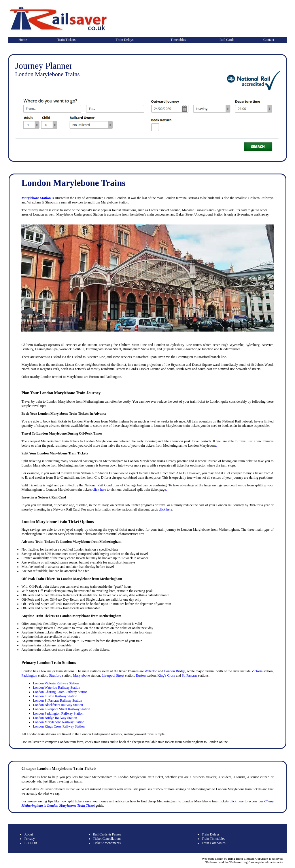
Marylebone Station (36, 198)
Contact (269, 40)
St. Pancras (189, 675)
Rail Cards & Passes (107, 834)
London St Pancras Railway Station (57, 701)
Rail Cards (227, 40)
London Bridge (175, 671)
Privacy (30, 839)
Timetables (178, 40)
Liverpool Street (113, 675)
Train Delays (125, 40)
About (29, 834)
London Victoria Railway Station (56, 683)
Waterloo (151, 671)
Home (23, 40)
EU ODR (31, 843)
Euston (141, 675)
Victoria (257, 671)
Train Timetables (213, 839)
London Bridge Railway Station (55, 718)
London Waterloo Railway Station (56, 688)
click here (99, 490)
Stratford (55, 675)
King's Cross (166, 675)
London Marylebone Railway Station (58, 722)
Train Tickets (66, 40)
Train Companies (214, 843)
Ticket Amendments (107, 843)
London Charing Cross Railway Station (60, 692)
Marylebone (82, 675)
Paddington (29, 675)
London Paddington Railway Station (58, 713)
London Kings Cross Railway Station (59, 726)
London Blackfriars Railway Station (58, 705)
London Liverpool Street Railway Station (62, 709)
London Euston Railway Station (55, 696)
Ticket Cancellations (107, 839)
